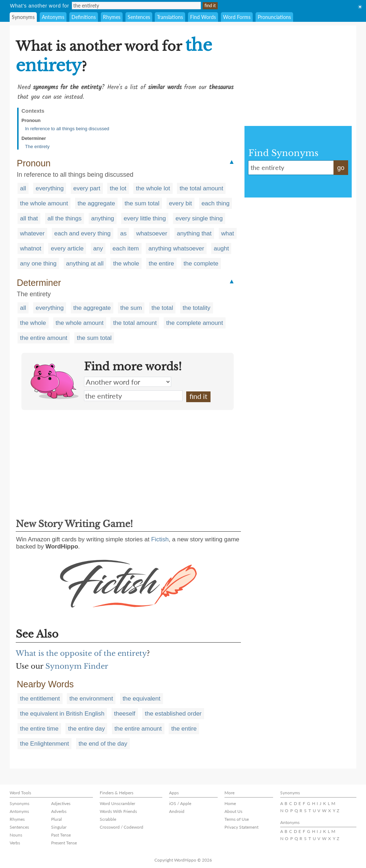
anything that (194, 233)
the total (162, 308)
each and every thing (83, 233)
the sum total (142, 203)
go (341, 168)
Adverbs (59, 811)
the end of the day (103, 744)
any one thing (38, 264)
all (23, 188)
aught (221, 248)
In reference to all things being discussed (67, 129)
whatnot (31, 248)
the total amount (201, 188)
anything (103, 218)
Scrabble (108, 819)
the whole (126, 264)
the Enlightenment (44, 744)
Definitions (84, 17)
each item (126, 248)
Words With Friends (118, 811)
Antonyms (53, 17)
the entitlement (40, 699)
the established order (173, 714)
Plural (56, 819)
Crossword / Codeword (122, 827)
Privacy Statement (241, 827)
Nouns (16, 835)
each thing (216, 203)
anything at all (85, 264)
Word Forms (237, 17)
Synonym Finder (77, 666)
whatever (32, 233)
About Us (233, 811)
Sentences (139, 17)
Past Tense (61, 835)
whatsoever (152, 233)
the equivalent (142, 699)
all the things (65, 218)
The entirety (37, 147)
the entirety (133, 396)
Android (177, 811)
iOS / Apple (180, 803)
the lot (118, 188)
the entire (161, 264)
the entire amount (44, 338)
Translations (170, 17)
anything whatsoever (176, 248)
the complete (201, 264)
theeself (125, 714)
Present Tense (64, 843)
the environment (91, 699)
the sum (131, 308)
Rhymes (112, 17)
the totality (197, 308)
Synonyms (23, 17)
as (123, 233)
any (98, 248)
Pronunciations (274, 17)
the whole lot (153, 188)
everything (50, 188)
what (228, 233)
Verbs (15, 843)
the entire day (86, 729)
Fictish (160, 539)
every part (87, 188)
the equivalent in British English (62, 714)
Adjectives (61, 803)
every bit (180, 203)
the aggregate (96, 203)
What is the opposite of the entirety (81, 653)
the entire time (39, 729)
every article (67, 248)
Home (230, 803)
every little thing (145, 218)
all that (29, 218)
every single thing (199, 218)
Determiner (34, 138)
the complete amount (195, 323)
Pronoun (31, 120)
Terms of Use (237, 819)
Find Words (203, 17)
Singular (59, 827)
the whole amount (44, 203)
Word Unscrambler (117, 803)
